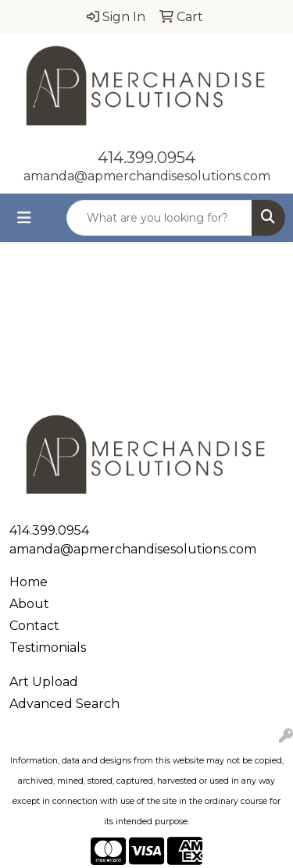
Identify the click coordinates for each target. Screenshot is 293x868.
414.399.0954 (146, 158)
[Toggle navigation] (24, 218)
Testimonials (48, 647)
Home (29, 582)
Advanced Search (64, 704)
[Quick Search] (159, 218)
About (29, 604)
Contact (34, 626)
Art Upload (44, 682)
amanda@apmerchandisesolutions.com (147, 176)
